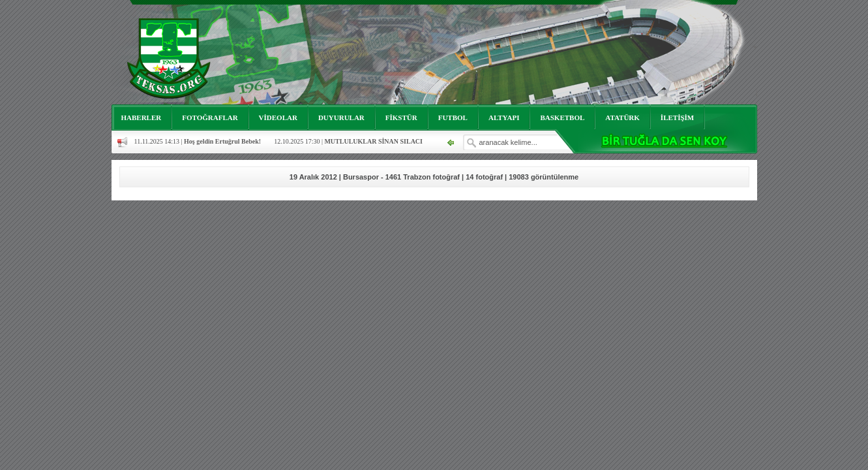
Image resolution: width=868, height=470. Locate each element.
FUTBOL (453, 117)
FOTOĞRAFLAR (210, 117)
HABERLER (142, 117)
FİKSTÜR (401, 117)
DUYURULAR (341, 117)
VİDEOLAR (278, 117)
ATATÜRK (622, 117)
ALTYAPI (504, 117)
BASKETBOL (562, 117)
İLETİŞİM (677, 117)
